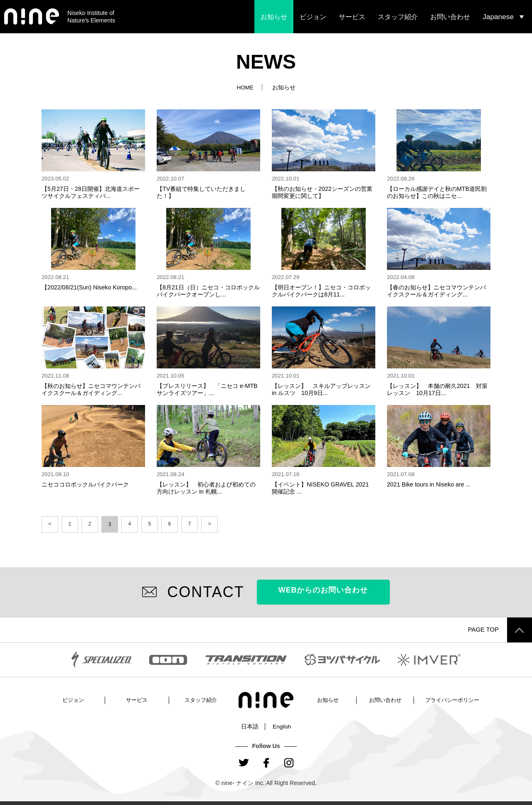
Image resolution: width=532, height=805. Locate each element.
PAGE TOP (499, 630)
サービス (352, 17)
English (282, 726)
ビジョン (313, 17)
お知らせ (274, 17)
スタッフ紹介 (398, 17)
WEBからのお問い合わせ (323, 592)
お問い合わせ (450, 17)
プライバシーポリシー (452, 699)
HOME (245, 87)
